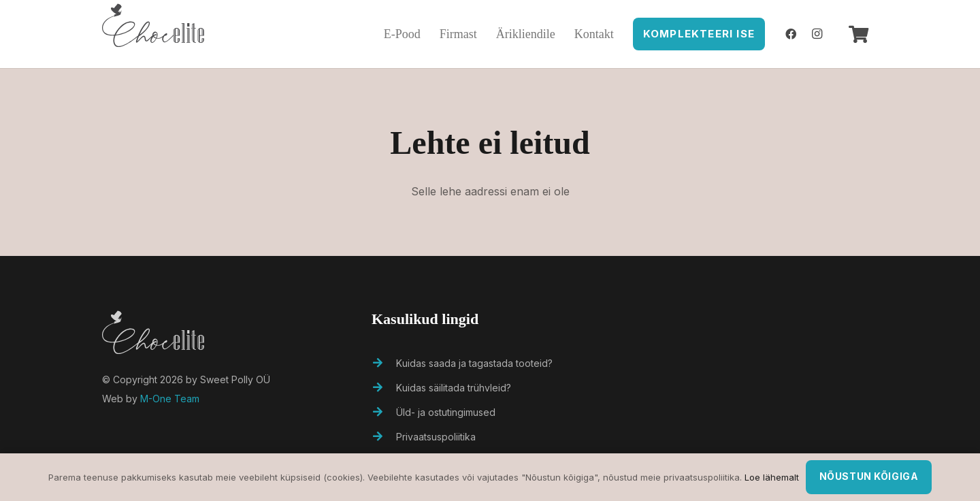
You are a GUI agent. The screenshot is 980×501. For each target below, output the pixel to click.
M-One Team (170, 399)
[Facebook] (791, 34)
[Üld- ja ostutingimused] (384, 413)
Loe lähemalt (772, 477)
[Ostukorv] (859, 34)
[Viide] (153, 34)
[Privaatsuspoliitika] (384, 437)
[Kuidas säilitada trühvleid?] (384, 388)
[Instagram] (817, 34)
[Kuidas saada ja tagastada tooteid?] (384, 363)
